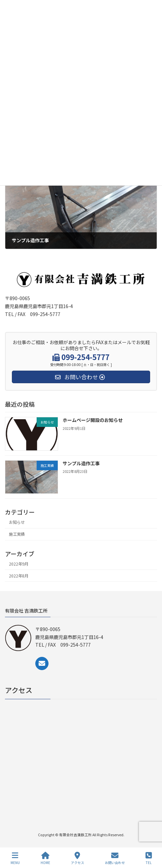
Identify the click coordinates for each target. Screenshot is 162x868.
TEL (149, 858)
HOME (45, 858)
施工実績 (17, 534)
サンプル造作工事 (81, 463)
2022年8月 (19, 575)
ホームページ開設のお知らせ (93, 420)
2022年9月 (19, 564)
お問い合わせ (115, 858)
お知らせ (17, 522)
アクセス (78, 858)
